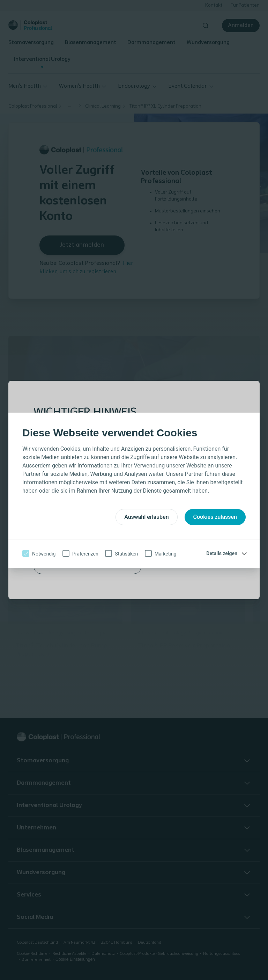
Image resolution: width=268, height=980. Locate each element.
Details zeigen (222, 553)
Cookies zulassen (215, 517)
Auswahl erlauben (146, 517)
